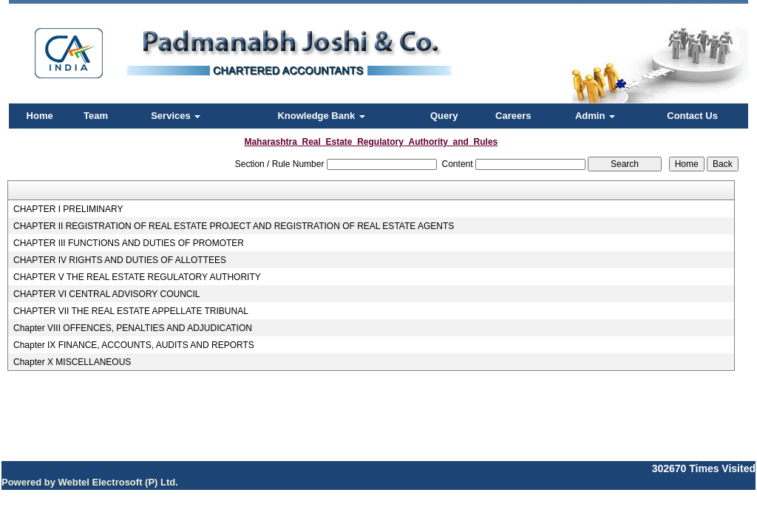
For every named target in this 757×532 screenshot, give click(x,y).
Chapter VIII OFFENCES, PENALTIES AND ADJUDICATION (133, 328)
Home (40, 116)
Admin (595, 116)
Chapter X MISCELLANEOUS (72, 362)
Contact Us (692, 116)
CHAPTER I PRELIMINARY (68, 209)
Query (444, 116)
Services (176, 116)
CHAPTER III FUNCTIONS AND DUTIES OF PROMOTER (129, 243)
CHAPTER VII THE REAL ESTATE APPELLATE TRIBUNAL (131, 311)
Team (96, 116)
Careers (513, 116)
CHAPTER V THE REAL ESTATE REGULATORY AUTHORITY (137, 277)
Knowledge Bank (321, 116)
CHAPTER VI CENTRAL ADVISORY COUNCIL (107, 294)
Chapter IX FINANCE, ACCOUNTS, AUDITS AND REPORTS (134, 345)
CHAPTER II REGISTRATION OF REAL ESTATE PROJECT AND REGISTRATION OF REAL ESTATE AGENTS (234, 226)
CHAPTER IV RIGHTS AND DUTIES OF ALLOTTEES (120, 260)
